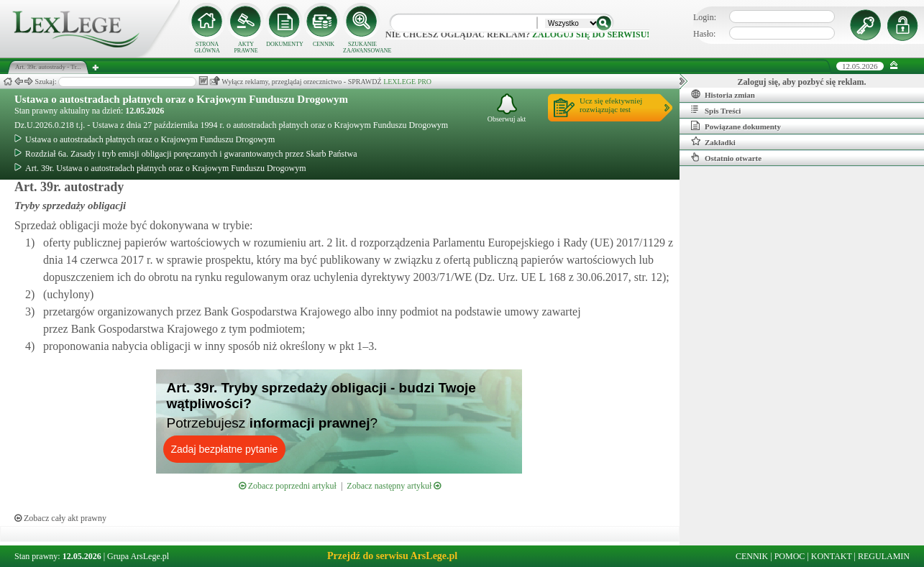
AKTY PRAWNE (246, 47)
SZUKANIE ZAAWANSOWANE (362, 47)
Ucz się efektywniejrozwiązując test (611, 105)
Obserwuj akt (507, 108)
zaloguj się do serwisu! (591, 34)
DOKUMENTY (285, 44)
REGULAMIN (884, 556)
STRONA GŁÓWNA (207, 47)
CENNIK (324, 44)
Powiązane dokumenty (736, 126)
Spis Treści (716, 110)
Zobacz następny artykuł (394, 486)
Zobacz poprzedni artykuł (288, 486)
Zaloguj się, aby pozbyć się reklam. (802, 82)
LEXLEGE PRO (407, 82)
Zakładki (713, 142)
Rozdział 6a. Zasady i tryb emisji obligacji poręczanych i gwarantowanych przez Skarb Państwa (186, 154)
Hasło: (704, 34)
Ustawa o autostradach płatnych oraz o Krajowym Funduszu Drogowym (181, 99)
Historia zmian (723, 94)
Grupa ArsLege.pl (138, 556)
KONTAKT (832, 556)
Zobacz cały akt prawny (60, 518)
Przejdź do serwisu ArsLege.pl (392, 556)
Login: (705, 17)
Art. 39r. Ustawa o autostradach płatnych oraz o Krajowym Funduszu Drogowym (160, 168)
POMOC (790, 556)
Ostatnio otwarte (726, 157)
